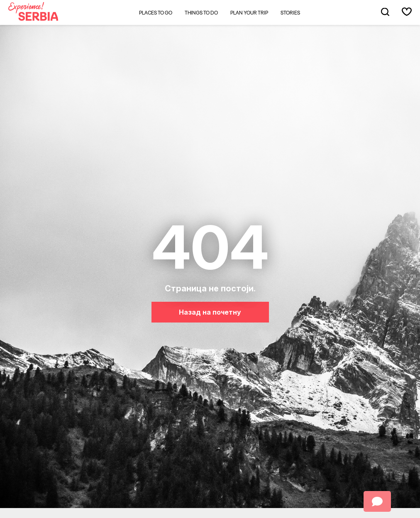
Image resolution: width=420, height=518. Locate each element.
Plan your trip (249, 13)
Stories (290, 13)
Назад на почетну (210, 312)
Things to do (201, 13)
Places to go (156, 13)
